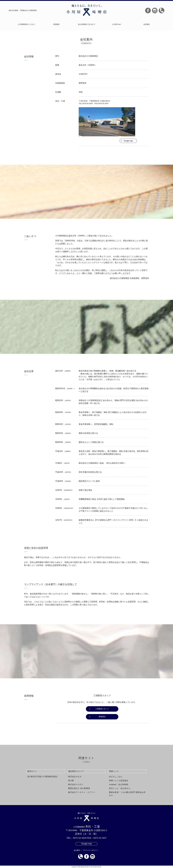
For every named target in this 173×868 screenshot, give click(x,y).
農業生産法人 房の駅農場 (79, 788)
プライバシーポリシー (90, 850)
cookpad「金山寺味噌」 (119, 784)
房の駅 (71, 781)
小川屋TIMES (117, 24)
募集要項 (102, 717)
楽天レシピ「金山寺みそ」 (120, 788)
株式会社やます (75, 777)
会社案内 (147, 24)
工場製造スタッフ (102, 709)
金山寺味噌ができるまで (87, 24)
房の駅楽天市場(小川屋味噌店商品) (42, 777)
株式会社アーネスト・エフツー (82, 792)
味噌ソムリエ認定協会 (119, 781)
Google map (128, 141)
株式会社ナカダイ (76, 784)
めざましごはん (116, 777)
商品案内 (56, 24)
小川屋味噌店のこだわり (26, 24)
